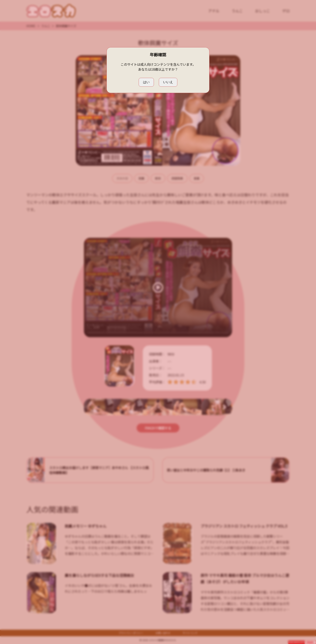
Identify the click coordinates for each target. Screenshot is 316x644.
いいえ (168, 82)
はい (146, 82)
